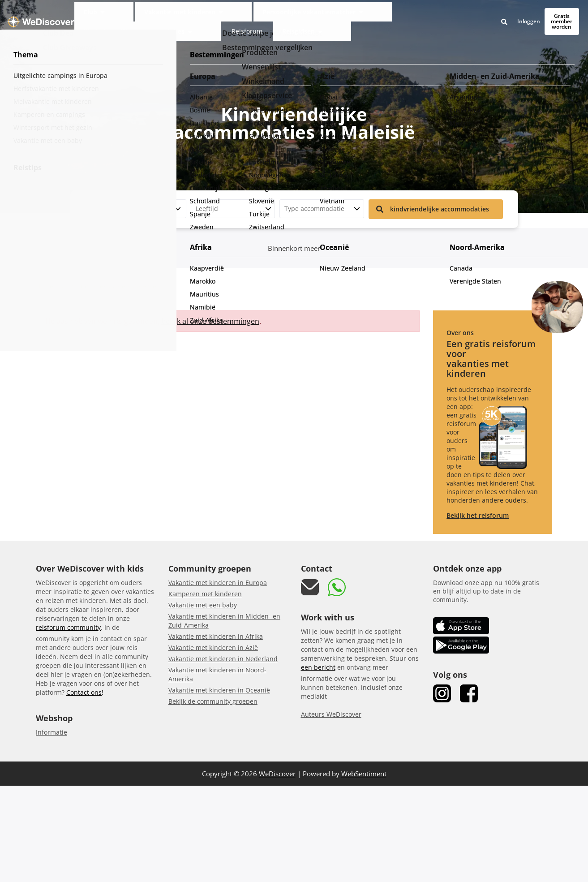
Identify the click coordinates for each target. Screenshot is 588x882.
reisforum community (68, 627)
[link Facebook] (469, 693)
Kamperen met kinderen (205, 594)
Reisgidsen (441, 15)
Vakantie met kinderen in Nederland (223, 659)
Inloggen (495, 15)
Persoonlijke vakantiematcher (247, 15)
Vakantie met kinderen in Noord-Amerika (217, 674)
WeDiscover (277, 774)
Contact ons (84, 692)
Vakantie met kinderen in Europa (218, 583)
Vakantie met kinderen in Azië (213, 648)
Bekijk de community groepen (213, 701)
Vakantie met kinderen (165, 15)
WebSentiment (364, 774)
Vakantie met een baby (203, 605)
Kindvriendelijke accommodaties (340, 15)
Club (116, 15)
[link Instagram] (442, 693)
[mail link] (310, 587)
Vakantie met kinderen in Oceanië (219, 690)
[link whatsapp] (337, 587)
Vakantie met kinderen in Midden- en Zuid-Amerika (224, 621)
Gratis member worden (545, 15)
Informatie (52, 732)
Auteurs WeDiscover (331, 714)
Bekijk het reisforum (478, 515)
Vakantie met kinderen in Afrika (216, 636)
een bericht (318, 667)
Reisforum (407, 15)
